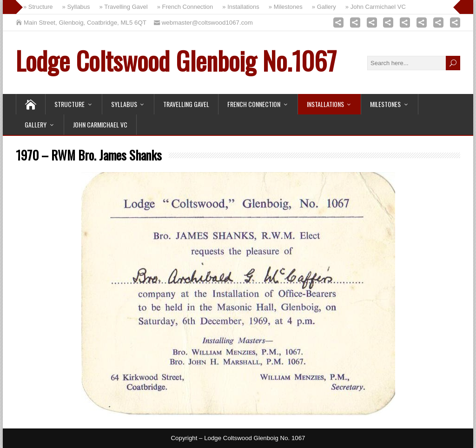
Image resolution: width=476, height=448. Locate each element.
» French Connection (185, 7)
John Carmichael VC (100, 124)
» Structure (38, 7)
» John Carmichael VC (376, 7)
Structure (69, 104)
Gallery (36, 124)
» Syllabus (76, 7)
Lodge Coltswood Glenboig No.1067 (176, 60)
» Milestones (286, 7)
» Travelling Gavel (124, 7)
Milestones (385, 104)
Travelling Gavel (186, 104)
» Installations (241, 7)
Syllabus (124, 104)
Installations (325, 104)
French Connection (254, 104)
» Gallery (324, 7)
